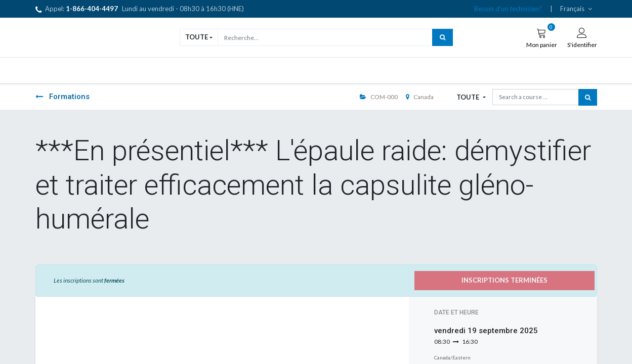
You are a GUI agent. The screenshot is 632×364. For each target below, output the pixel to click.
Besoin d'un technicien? (508, 9)
